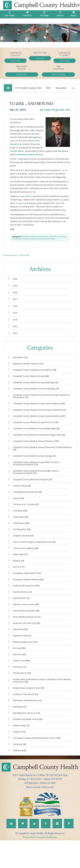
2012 (16, 341)
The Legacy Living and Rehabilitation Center (38, 764)
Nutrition (20, 676)
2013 (48, 92)
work (21, 208)
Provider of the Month (26, 718)
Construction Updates (26, 565)
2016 (16, 312)
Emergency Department (28, 591)
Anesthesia (21, 365)
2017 (16, 305)
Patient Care (22, 683)
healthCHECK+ (22, 618)
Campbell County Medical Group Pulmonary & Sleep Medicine (39, 461)
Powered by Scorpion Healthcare (40, 865)
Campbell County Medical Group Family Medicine (40, 413)
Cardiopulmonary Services (28, 506)
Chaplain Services (24, 552)
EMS (33, 135)
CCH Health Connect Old (28, 92)
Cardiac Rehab (22, 500)
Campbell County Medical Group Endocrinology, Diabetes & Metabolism (42, 406)
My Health (22, 78)
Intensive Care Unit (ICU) (27, 644)
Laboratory (21, 650)
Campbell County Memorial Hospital (33, 493)
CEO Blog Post (22, 546)
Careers (45, 241)
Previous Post (10, 260)
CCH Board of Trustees (27, 519)
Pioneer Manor (17, 156)
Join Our (64, 62)
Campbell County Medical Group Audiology (36, 391)
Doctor (19, 243)
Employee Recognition (27, 604)
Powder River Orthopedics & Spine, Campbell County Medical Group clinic (39, 704)
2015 (16, 319)
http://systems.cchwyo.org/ (40, 814)
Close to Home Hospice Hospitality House (35, 559)
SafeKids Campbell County (28, 745)
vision (27, 201)
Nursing (20, 670)
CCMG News (21, 532)
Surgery (20, 758)
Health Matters (23, 611)
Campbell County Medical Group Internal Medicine (40, 426)
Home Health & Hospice (27, 631)
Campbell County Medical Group (32, 385)
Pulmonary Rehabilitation (28, 725)
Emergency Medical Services (33, 243)
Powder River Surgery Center (30, 712)
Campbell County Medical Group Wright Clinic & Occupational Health (37, 485)
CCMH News (54, 241)
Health (58, 78)
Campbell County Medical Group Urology (35, 468)
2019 (16, 291)
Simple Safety (22, 751)
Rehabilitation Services (27, 738)
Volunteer (20, 771)
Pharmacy (20, 690)
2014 (16, 326)
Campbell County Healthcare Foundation (35, 378)
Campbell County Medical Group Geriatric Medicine (41, 420)
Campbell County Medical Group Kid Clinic (36, 433)
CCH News (21, 526)
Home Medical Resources (28, 637)
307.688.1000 (31, 810)
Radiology (20, 731)
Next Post (25, 260)
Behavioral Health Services (30, 159)
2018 (16, 298)
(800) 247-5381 (48, 810)
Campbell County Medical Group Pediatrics (37, 453)
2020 (16, 284)
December (61, 92)
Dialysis (19, 578)
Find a (15, 62)
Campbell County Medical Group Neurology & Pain (40, 446)
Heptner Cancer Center (27, 624)
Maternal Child (23, 657)
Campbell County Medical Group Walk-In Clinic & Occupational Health (37, 476)
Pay (40, 59)
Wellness (20, 777)
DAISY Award (21, 572)
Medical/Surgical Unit (26, 663)
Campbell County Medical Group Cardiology (37, 398)
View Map (62, 802)
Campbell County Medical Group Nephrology (37, 440)
